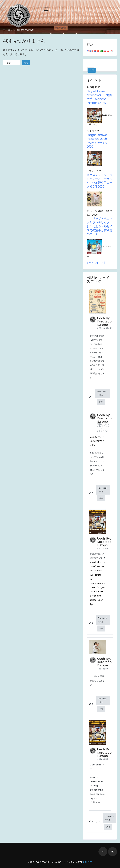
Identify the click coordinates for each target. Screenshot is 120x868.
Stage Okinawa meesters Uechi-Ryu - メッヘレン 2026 (98, 141)
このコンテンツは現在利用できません (97, 441)
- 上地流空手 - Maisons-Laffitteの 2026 (99, 97)
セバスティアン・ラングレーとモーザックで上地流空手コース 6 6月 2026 (99, 181)
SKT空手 (88, 862)
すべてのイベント (96, 262)
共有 (101, 402)
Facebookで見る (102, 393)
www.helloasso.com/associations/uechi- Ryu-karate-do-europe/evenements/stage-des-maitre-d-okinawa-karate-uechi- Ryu (98, 583)
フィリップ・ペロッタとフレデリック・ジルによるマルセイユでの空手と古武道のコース (99, 226)
